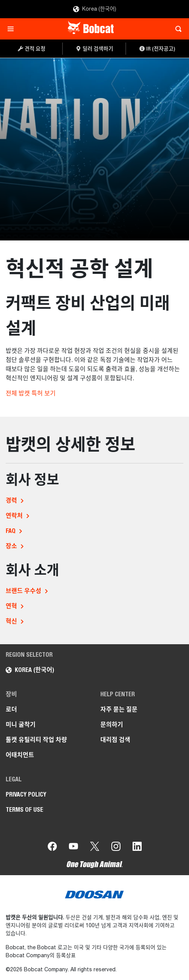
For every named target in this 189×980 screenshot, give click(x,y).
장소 (11, 546)
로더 (11, 709)
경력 (11, 500)
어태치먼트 (20, 755)
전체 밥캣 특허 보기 (31, 394)
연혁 (11, 606)
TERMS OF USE (24, 810)
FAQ (11, 531)
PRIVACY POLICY (26, 794)
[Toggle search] (176, 29)
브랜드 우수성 (23, 591)
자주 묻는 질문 (119, 709)
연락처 (14, 516)
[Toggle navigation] (13, 29)
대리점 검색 (115, 740)
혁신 (11, 621)
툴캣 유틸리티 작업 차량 (36, 740)
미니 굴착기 (21, 725)
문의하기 (112, 725)
